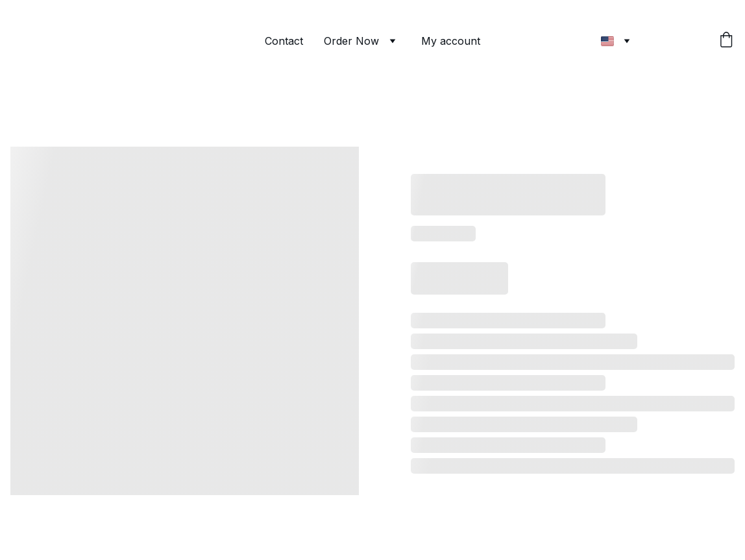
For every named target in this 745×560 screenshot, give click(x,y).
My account (451, 41)
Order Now (351, 41)
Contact (284, 41)
